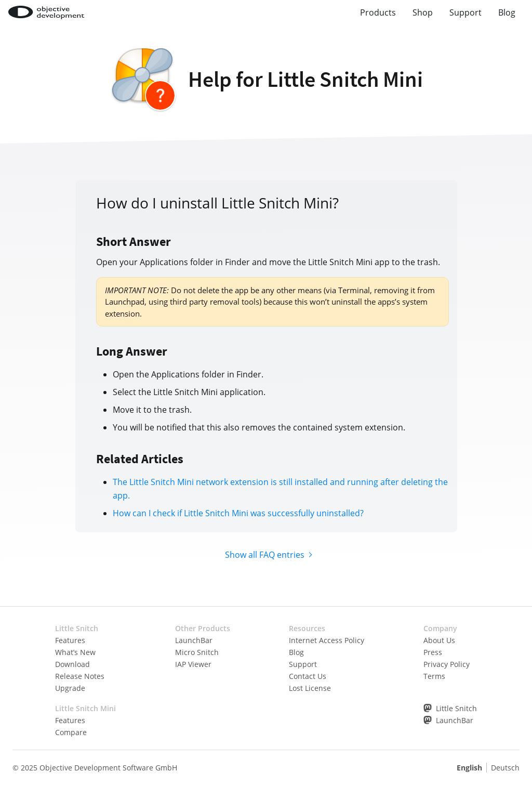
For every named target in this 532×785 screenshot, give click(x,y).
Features (70, 640)
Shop (423, 12)
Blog (507, 12)
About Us (439, 640)
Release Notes (80, 676)
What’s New (75, 652)
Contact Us (308, 676)
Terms (434, 676)
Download (72, 664)
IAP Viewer (193, 664)
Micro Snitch (197, 652)
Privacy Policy (447, 664)
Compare (71, 732)
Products (378, 12)
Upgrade (70, 688)
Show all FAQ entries (265, 555)
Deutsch (505, 768)
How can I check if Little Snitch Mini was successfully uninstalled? (238, 513)
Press (433, 652)
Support (465, 12)
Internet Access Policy (327, 640)
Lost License (310, 688)
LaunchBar (194, 640)
